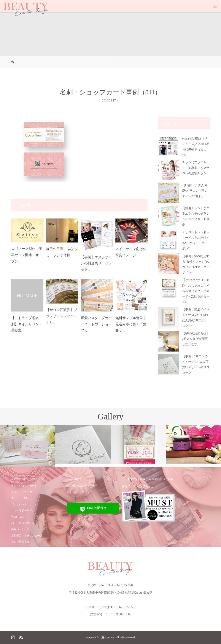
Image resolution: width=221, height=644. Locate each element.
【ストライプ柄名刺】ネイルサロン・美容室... (27, 324)
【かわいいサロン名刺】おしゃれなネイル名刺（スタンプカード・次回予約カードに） (196, 291)
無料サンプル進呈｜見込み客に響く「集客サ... (131, 324)
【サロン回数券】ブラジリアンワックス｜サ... (62, 316)
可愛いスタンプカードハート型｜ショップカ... (96, 324)
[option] (28, 446)
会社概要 (75, 479)
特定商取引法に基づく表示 (82, 486)
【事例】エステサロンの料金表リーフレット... (96, 263)
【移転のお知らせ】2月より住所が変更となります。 (196, 339)
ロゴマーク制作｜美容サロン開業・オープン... (27, 255)
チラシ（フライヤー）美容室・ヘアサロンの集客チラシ (196, 168)
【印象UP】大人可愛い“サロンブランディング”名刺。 (195, 191)
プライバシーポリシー (79, 492)
